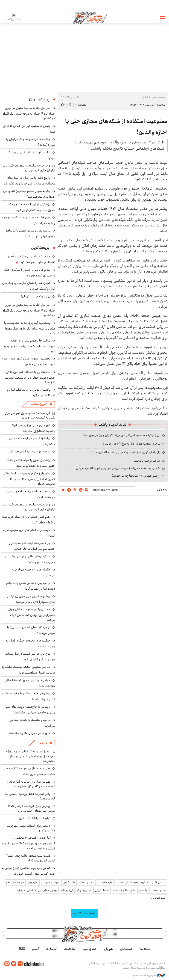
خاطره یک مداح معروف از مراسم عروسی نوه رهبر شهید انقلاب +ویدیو (118, 468)
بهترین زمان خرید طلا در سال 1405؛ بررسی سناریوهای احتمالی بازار (31, 808)
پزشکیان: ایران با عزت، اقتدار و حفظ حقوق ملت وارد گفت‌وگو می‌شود (31, 207)
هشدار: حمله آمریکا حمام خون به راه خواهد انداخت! (31, 494)
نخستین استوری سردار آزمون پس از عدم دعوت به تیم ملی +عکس (28, 361)
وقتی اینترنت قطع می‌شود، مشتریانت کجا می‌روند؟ (30, 796)
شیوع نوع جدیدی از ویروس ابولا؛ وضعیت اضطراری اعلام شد (33, 428)
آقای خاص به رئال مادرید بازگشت (30, 733)
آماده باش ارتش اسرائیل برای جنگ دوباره (31, 155)
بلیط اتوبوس (158, 898)
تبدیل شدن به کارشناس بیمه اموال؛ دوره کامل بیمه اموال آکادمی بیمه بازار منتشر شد (31, 756)
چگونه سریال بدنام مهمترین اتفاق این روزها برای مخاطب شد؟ (29, 194)
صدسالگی (126, 949)
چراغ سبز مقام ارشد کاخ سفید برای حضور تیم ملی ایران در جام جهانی (32, 546)
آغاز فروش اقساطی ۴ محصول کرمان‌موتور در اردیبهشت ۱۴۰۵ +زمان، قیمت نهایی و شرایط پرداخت (29, 843)
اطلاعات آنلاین (90, 17)
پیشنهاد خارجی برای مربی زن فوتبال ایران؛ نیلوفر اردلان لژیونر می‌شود (31, 599)
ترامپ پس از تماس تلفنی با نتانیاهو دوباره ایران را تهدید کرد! (31, 233)
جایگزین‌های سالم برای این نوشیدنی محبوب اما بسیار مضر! (30, 559)
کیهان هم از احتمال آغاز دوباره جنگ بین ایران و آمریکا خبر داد (29, 286)
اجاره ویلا (33, 883)
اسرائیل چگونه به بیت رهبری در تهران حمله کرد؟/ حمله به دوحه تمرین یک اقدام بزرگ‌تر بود (29, 113)
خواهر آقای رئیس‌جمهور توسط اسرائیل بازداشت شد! (29, 683)
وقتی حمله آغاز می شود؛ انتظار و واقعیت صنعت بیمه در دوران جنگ (28, 771)
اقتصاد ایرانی (102, 890)
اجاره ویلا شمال (105, 883)
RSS (22, 949)
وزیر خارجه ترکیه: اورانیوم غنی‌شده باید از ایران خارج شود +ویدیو (29, 168)
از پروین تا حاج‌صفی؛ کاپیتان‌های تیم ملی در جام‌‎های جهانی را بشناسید (31, 710)
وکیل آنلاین (69, 883)
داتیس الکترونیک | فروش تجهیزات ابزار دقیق (141, 883)
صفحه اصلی (158, 97)
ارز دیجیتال (67, 890)
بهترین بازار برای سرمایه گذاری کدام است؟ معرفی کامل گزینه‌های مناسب (31, 784)
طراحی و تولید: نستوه (148, 975)
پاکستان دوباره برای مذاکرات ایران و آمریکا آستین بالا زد (31, 393)
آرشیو (35, 949)
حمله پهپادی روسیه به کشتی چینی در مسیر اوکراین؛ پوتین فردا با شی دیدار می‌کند (30, 614)
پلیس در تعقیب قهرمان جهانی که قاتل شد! (29, 129)
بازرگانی (43, 743)
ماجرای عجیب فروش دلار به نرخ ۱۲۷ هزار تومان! (132, 444)
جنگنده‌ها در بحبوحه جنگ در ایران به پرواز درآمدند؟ (30, 643)
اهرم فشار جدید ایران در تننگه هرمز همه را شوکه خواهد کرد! (28, 220)
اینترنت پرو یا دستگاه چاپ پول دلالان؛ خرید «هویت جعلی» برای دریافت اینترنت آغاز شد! (30, 377)
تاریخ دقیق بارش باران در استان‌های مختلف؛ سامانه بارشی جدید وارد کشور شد (29, 181)
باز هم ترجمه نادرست (147, 461)
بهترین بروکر (84, 890)
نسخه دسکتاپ (85, 913)
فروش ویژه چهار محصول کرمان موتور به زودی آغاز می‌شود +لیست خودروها (28, 871)
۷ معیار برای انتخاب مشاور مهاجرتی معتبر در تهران (31, 828)
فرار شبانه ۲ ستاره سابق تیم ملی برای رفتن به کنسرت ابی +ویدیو (30, 415)
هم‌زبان (108, 949)
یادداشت (70, 949)
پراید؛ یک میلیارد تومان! (36, 296)
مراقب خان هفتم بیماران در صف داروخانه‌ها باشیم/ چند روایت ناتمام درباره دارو (29, 346)
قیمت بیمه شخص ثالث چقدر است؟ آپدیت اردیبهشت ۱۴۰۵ (31, 858)
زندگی (145, 97)
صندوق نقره (86, 883)
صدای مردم (90, 949)
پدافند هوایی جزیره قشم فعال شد (30, 451)
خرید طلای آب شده (124, 890)
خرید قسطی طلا (15, 883)
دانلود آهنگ (159, 890)
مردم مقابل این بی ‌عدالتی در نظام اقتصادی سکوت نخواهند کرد (32, 259)
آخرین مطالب (39, 404)
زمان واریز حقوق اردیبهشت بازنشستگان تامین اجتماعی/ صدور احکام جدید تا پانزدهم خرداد (29, 479)
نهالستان (144, 890)
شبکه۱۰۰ (145, 949)
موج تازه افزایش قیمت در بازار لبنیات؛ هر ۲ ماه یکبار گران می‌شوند (30, 657)
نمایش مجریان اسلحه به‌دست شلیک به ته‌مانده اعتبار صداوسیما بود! (28, 670)
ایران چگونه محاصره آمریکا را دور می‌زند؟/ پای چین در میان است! (121, 435)
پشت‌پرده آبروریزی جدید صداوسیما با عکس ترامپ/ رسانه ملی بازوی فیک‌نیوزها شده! (30, 328)
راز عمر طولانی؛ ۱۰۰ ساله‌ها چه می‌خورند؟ (136, 476)
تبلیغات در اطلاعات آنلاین (35, 818)
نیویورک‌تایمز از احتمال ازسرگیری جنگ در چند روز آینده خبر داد (30, 273)
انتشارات (51, 949)
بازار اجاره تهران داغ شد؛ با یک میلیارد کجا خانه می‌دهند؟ (126, 452)
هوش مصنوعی (51, 883)
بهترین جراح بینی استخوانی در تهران (37, 890)
